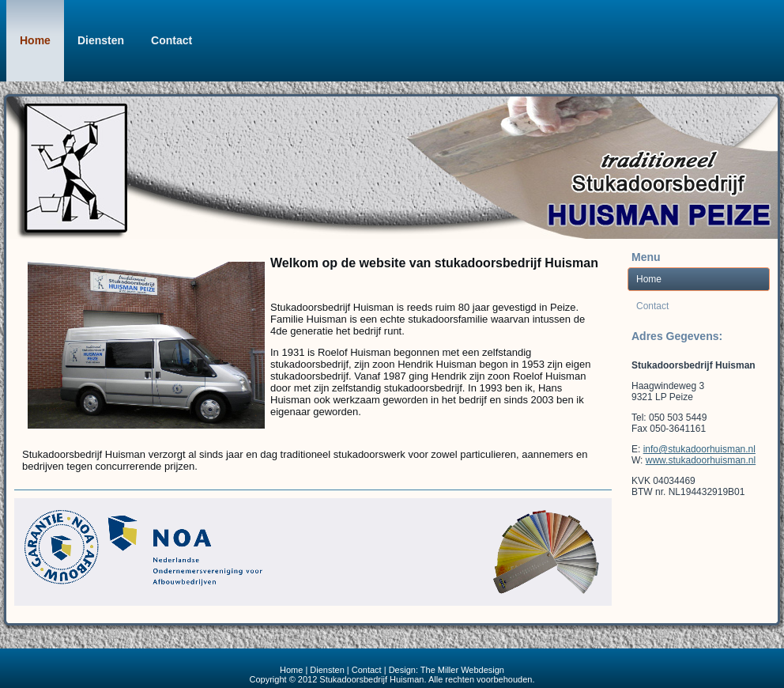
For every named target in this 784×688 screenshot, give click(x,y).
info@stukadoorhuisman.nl (699, 449)
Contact (171, 40)
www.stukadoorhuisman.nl (701, 460)
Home (35, 40)
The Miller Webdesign (462, 670)
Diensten (101, 40)
